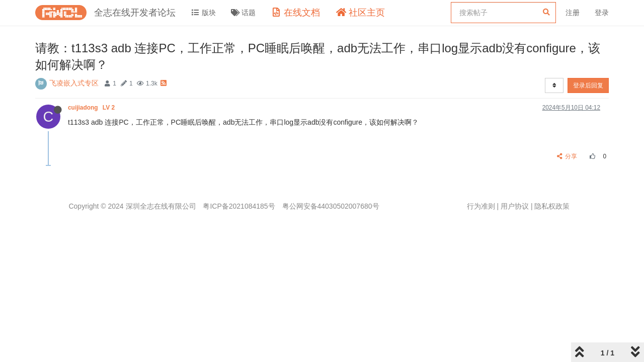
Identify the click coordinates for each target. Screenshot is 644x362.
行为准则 (481, 206)
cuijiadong (92, 108)
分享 (567, 156)
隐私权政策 (552, 206)
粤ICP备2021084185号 (239, 206)
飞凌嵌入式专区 (74, 83)
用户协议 (515, 206)
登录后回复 (588, 85)
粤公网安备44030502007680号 (331, 206)
